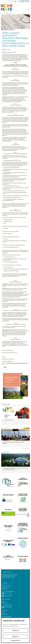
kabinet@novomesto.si (8, 605)
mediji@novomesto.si (8, 616)
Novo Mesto (10, 7)
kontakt (12, 1)
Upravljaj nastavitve (16, 641)
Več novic (24, 448)
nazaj (5, 367)
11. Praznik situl (8, 420)
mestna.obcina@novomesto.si (9, 591)
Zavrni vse (16, 637)
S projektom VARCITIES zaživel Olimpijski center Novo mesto (15, 469)
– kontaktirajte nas (24, 1)
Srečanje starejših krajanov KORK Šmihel (14, 443)
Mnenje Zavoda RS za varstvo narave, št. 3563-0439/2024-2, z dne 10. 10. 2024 (15, 364)
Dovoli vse (16, 631)
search (10, 1)
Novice (7, 30)
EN (15, 1)
